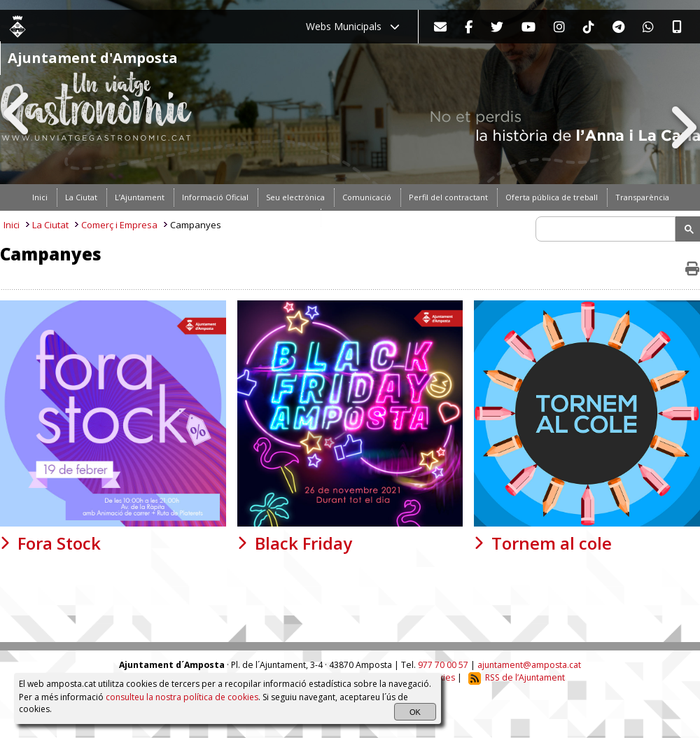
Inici (12, 225)
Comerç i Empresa (119, 225)
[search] (608, 229)
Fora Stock (59, 543)
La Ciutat (50, 225)
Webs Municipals (353, 26)
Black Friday (303, 543)
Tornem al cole (552, 543)
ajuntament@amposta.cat (529, 665)
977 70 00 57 (443, 665)
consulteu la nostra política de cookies (182, 697)
